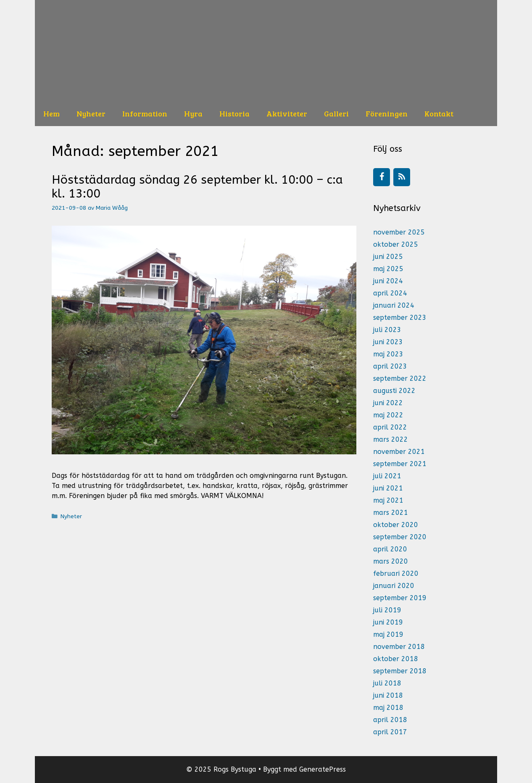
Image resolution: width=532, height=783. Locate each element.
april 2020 (390, 549)
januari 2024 (394, 305)
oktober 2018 (396, 659)
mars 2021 (391, 513)
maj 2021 (388, 500)
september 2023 (400, 318)
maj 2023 (388, 354)
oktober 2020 (396, 525)
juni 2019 (388, 622)
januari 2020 (394, 586)
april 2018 (390, 720)
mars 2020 (391, 561)
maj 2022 (388, 415)
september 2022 (400, 378)
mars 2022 (391, 439)
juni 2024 (388, 281)
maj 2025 (388, 269)
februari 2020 (396, 573)
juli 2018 (387, 683)
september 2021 (400, 464)
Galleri (336, 113)
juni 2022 (388, 403)
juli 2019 (387, 610)
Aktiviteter (287, 113)
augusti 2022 (394, 391)
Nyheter (91, 113)
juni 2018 (388, 695)
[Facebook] (382, 177)
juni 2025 (388, 257)
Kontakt (439, 113)
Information (145, 113)
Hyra (193, 113)
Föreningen (387, 113)
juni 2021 (388, 488)
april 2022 (390, 427)
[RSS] (402, 177)
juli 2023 (387, 330)
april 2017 (390, 732)
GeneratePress (323, 769)
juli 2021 (387, 476)
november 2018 (399, 647)
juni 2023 (388, 342)
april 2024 (390, 293)
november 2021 (399, 452)
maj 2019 (388, 634)
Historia (234, 113)
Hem (51, 113)
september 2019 (400, 598)
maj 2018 (388, 708)
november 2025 (399, 232)
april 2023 (390, 366)
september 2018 (400, 671)
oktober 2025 (396, 244)
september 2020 (400, 537)
